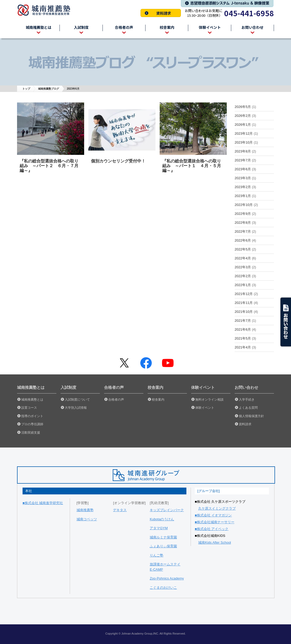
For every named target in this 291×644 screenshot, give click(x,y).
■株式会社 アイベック (212, 529)
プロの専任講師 (32, 424)
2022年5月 (243, 249)
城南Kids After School (215, 542)
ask (285, 322)
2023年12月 (244, 133)
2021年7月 (243, 321)
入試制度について (77, 400)
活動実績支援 (31, 433)
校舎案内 (158, 400)
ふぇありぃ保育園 (163, 546)
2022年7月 (243, 231)
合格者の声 (116, 400)
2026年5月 (243, 107)
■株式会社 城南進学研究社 (43, 503)
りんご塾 (157, 555)
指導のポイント (32, 416)
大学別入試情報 (76, 408)
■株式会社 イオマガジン (213, 515)
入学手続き (247, 400)
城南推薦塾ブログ (48, 89)
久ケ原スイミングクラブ (217, 508)
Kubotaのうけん (162, 519)
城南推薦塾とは (32, 400)
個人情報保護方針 (251, 416)
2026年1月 (243, 125)
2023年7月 (243, 160)
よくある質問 (248, 408)
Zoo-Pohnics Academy (167, 578)
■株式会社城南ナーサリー (215, 522)
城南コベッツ (87, 519)
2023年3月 (243, 178)
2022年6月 (243, 240)
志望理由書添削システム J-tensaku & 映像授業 (227, 4)
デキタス (120, 510)
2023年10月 (244, 142)
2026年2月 (243, 116)
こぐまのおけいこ (163, 588)
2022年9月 (243, 214)
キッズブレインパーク (167, 510)
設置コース (29, 408)
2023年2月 (243, 187)
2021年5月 (243, 338)
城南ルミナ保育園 (163, 537)
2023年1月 (243, 196)
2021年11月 (244, 303)
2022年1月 (243, 285)
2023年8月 (243, 151)
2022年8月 (243, 223)
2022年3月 (243, 267)
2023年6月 (243, 169)
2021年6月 (243, 329)
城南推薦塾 (46, 10)
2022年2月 (243, 276)
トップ (26, 89)
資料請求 (161, 13)
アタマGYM (159, 528)
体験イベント (205, 408)
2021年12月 (244, 294)
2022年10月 (244, 205)
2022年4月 (243, 258)
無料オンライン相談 (209, 400)
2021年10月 (244, 312)
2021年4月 (243, 347)
